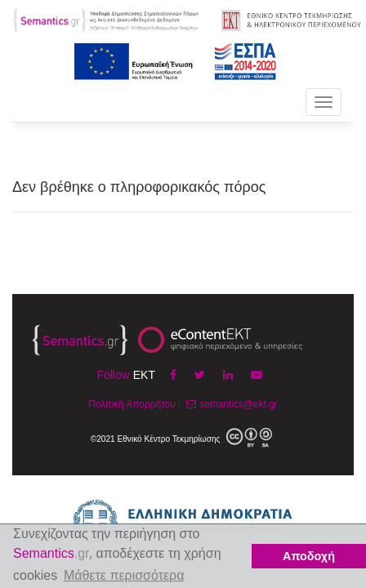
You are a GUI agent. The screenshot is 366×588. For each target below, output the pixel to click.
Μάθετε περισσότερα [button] (124, 575)
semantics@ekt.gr (230, 404)
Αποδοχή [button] (309, 556)
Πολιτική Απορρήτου (132, 404)
